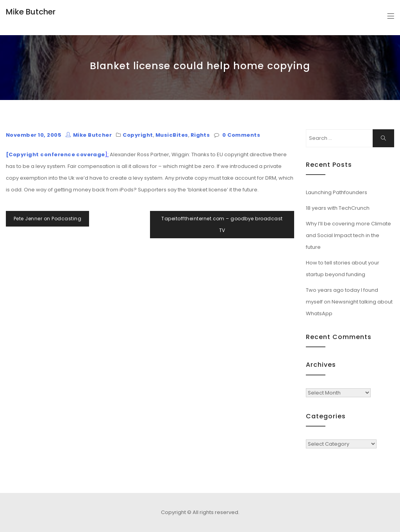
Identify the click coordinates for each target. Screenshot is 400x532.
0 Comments (241, 135)
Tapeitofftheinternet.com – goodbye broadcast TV (222, 224)
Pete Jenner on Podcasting (47, 219)
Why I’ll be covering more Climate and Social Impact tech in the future (348, 235)
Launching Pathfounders (337, 192)
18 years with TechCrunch (338, 208)
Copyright (138, 135)
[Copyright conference (40, 154)
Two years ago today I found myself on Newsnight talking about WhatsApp (349, 302)
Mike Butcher (31, 12)
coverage (91, 154)
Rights (200, 135)
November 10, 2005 (34, 135)
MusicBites (172, 135)
